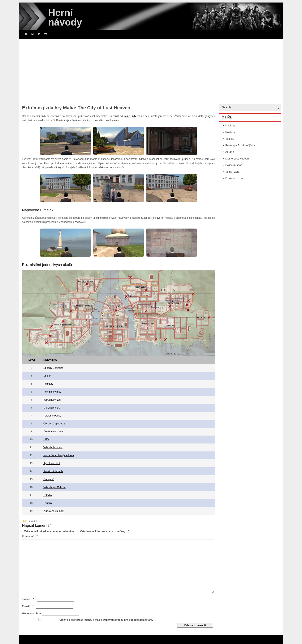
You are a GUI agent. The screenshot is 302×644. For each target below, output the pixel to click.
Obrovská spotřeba (54, 424)
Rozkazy (48, 384)
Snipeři (47, 376)
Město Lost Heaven (237, 159)
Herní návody (65, 17)
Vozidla (230, 139)
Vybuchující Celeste (55, 487)
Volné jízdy (130, 116)
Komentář (31, 536)
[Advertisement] (151, 70)
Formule (48, 503)
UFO (46, 440)
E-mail (29, 606)
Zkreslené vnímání (54, 511)
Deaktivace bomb (53, 432)
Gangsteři (49, 479)
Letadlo (48, 495)
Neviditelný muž (52, 392)
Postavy (230, 132)
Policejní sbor (234, 165)
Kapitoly (230, 125)
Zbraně (230, 152)
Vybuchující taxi (52, 400)
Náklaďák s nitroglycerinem (59, 455)
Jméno (29, 599)
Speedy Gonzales (53, 368)
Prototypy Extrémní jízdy (240, 145)
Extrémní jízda (234, 178)
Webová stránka (32, 613)
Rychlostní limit (52, 463)
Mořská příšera (52, 408)
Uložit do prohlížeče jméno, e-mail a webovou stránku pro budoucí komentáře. (106, 620)
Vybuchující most (53, 447)
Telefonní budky (52, 416)
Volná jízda (232, 172)
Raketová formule (53, 471)
